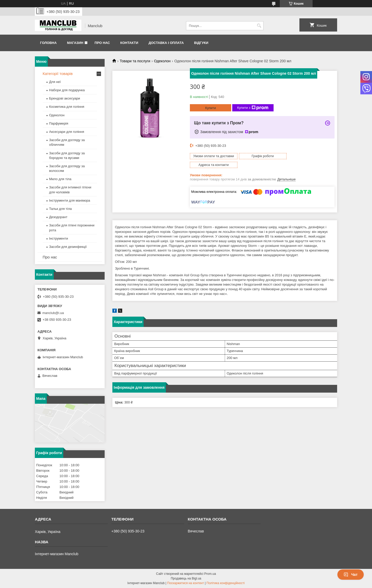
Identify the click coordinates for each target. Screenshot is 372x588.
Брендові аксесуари (65, 98)
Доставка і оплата (166, 43)
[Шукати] (259, 26)
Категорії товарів (58, 74)
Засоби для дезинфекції (68, 247)
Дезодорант (58, 217)
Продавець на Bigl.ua (186, 578)
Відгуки (201, 43)
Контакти (129, 43)
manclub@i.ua (53, 313)
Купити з (253, 108)
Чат (351, 575)
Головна (48, 43)
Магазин (75, 43)
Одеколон (162, 61)
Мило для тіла (60, 179)
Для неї (55, 82)
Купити (211, 108)
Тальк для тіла (60, 209)
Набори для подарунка (67, 90)
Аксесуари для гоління (67, 132)
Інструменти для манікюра (70, 200)
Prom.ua (210, 574)
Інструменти (59, 238)
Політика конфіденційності (226, 583)
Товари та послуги (135, 61)
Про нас (102, 43)
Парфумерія (59, 123)
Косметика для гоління (67, 107)
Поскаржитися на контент (185, 583)
